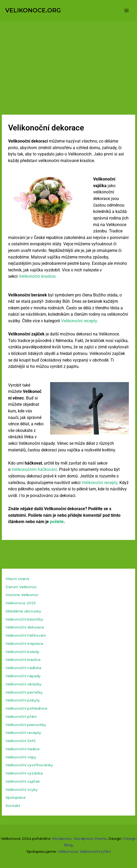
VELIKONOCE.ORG (33, 10)
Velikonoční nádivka (23, 668)
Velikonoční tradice (23, 749)
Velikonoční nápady (23, 676)
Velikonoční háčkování (26, 635)
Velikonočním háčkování (34, 469)
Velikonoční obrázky (23, 684)
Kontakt (13, 806)
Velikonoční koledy (22, 652)
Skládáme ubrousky (23, 611)
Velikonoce (68, 851)
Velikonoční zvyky (22, 789)
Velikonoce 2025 (21, 603)
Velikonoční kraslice (37, 276)
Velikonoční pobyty (23, 700)
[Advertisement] (68, 61)
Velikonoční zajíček (23, 781)
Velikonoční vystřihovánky (29, 765)
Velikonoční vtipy (21, 757)
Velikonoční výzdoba (24, 773)
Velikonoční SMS (21, 741)
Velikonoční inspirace (24, 643)
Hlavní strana (17, 579)
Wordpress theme (90, 838)
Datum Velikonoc (21, 587)
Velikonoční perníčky (24, 692)
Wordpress (62, 838)
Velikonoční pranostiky (26, 725)
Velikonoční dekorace (25, 627)
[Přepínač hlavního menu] (127, 10)
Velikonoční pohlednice (27, 708)
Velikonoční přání (21, 716)
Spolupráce (16, 797)
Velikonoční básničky (24, 619)
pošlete (57, 522)
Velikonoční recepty (79, 321)
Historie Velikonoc (22, 595)
